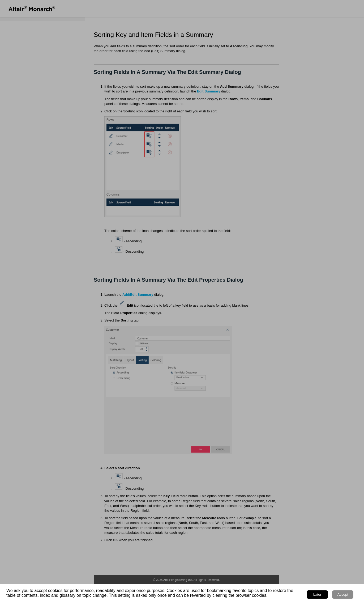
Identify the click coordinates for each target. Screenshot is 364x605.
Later (317, 595)
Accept (343, 595)
